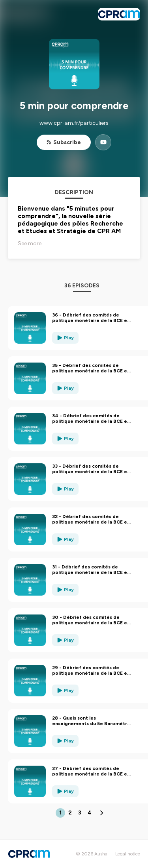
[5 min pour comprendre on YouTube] (103, 142)
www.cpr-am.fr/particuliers (74, 123)
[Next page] (101, 813)
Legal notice (128, 854)
